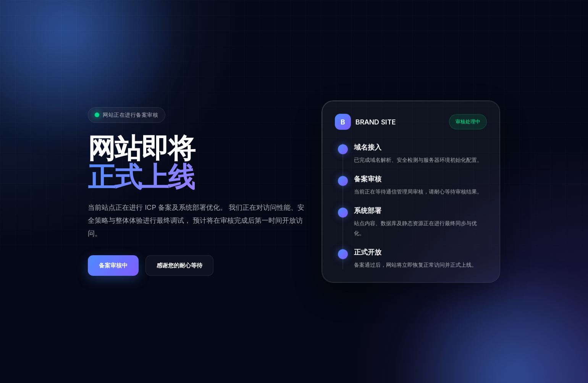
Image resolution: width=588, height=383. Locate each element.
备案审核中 (113, 266)
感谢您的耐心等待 (179, 266)
